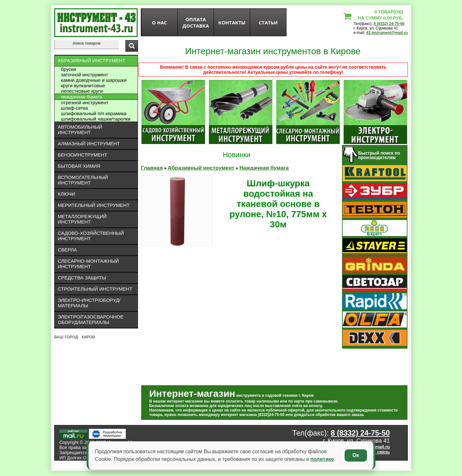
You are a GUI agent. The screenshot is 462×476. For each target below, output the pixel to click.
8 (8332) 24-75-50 (389, 24)
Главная (152, 168)
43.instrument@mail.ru (387, 33)
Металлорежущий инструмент (82, 219)
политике (322, 459)
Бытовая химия (79, 166)
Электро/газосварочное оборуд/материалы (91, 319)
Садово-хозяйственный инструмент (91, 236)
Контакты (232, 22)
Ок (356, 455)
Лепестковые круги (82, 91)
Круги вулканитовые (83, 85)
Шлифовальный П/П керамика (94, 113)
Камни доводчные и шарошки (94, 80)
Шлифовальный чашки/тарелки (96, 119)
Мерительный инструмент (94, 205)
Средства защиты (82, 278)
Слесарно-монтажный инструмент (88, 264)
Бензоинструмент (82, 155)
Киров (89, 337)
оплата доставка (196, 22)
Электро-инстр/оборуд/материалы (89, 303)
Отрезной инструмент (85, 102)
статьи (268, 22)
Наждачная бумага (81, 97)
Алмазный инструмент (89, 144)
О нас (159, 22)
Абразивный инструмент (91, 60)
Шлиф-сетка (74, 108)
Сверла (67, 250)
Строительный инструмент (95, 289)
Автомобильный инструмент (80, 130)
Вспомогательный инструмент (83, 180)
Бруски (68, 69)
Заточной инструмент (85, 75)
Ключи (66, 194)
